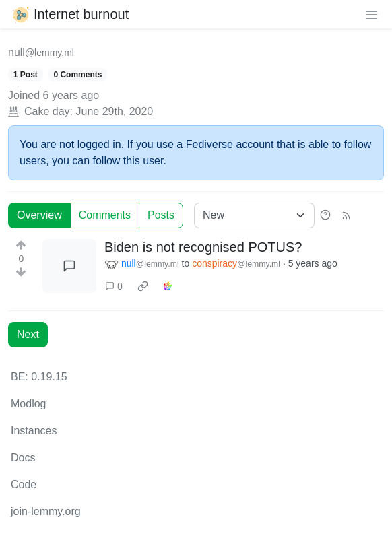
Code (24, 484)
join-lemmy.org (46, 511)
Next (28, 334)
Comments (105, 215)
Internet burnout (70, 14)
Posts (161, 215)
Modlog (28, 404)
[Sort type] (254, 215)
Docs (23, 458)
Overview (39, 215)
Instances (34, 431)
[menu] (372, 14)
